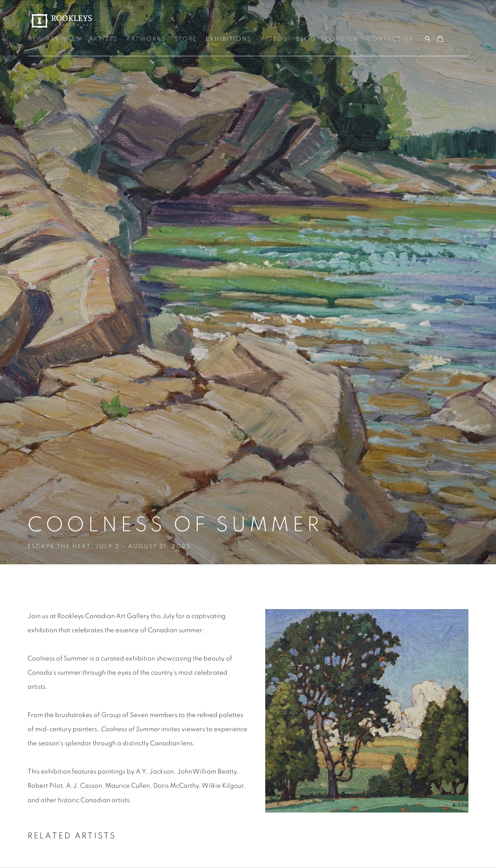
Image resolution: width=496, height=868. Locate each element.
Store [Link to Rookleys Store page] (186, 39)
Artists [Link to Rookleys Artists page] (103, 39)
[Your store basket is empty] (440, 39)
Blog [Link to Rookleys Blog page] (306, 39)
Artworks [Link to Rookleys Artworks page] (146, 39)
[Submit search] (428, 38)
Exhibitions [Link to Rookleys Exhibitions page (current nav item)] (229, 39)
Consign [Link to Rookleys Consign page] (342, 39)
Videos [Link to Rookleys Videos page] (274, 39)
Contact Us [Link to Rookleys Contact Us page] (390, 39)
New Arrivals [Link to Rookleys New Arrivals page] (54, 39)
